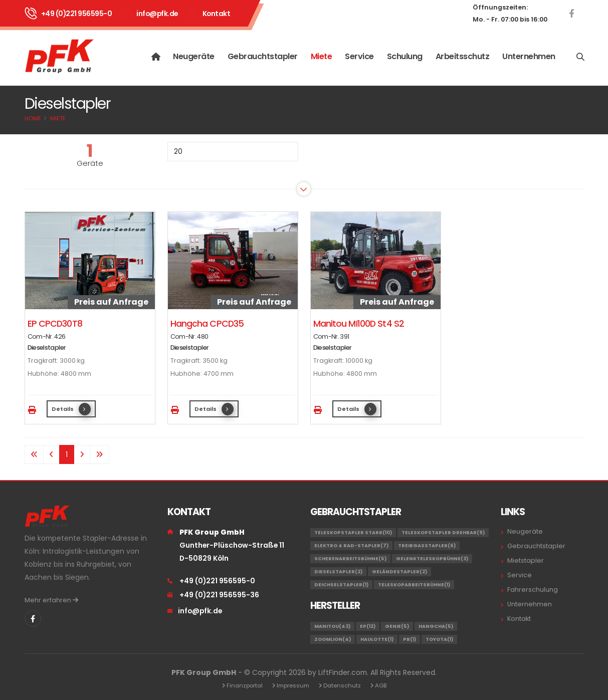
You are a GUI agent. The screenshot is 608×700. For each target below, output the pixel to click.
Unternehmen (529, 56)
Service (359, 56)
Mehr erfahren (51, 600)
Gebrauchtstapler (263, 56)
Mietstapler (526, 560)
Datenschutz (342, 685)
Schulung (405, 56)
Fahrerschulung (533, 590)
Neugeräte (194, 56)
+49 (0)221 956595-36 (219, 595)
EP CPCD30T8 (55, 323)
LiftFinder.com (343, 672)
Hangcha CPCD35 (207, 323)
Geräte (90, 163)
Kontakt (217, 14)
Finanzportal (245, 685)
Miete (322, 56)
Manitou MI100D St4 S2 (359, 323)
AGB (381, 685)
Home (33, 118)
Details (71, 409)
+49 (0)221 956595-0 (77, 14)
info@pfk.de (157, 14)
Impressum (293, 685)
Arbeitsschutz (463, 56)
